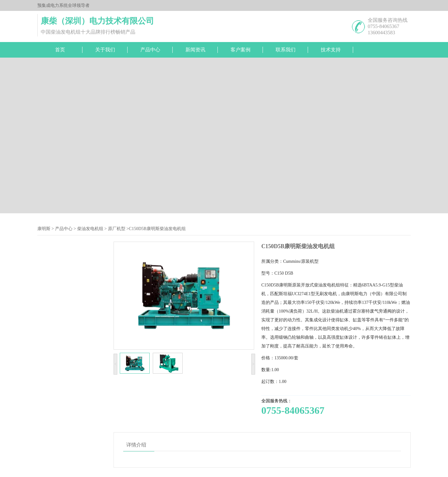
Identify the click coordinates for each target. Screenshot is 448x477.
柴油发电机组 (90, 229)
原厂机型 (117, 229)
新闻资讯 (195, 50)
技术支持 (331, 50)
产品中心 (150, 50)
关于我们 (105, 50)
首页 (60, 50)
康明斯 (44, 229)
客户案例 (240, 50)
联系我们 (286, 50)
